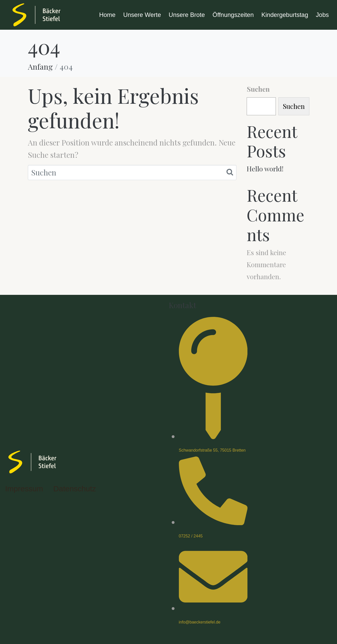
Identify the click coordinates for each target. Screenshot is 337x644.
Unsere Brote (187, 15)
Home (107, 15)
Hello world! (265, 169)
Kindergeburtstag (285, 15)
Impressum (24, 489)
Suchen (258, 89)
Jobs (322, 15)
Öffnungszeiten (233, 15)
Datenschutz (75, 489)
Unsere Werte (142, 15)
